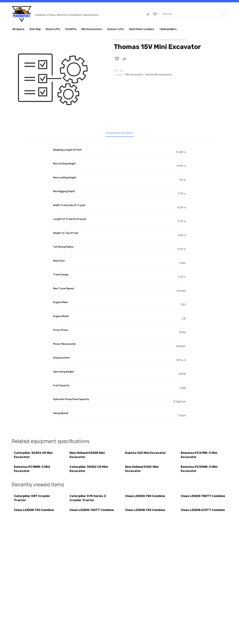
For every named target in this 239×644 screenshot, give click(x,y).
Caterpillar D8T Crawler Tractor (32, 499)
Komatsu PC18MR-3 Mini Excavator (32, 470)
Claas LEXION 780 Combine (145, 497)
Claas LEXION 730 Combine (34, 512)
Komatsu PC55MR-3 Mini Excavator (199, 470)
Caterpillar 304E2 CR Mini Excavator (33, 455)
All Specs (18, 29)
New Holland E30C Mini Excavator (142, 470)
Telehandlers (168, 29)
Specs (129, 40)
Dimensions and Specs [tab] (120, 133)
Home (117, 40)
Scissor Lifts (116, 29)
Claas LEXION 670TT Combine (196, 514)
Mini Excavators (92, 29)
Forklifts (71, 29)
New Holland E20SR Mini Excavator (87, 455)
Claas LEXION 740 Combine (145, 512)
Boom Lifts (53, 29)
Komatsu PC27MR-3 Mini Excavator (199, 455)
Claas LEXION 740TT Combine (85, 514)
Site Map (35, 29)
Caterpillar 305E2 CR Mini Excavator (89, 470)
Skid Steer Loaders (142, 29)
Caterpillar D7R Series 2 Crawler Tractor (88, 499)
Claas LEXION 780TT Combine (196, 499)
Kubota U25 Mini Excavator (146, 453)
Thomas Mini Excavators (173, 40)
